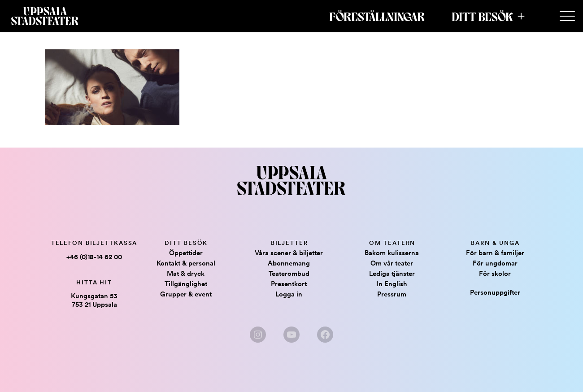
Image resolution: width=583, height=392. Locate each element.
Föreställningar (377, 16)
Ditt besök (482, 16)
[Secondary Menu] (567, 17)
